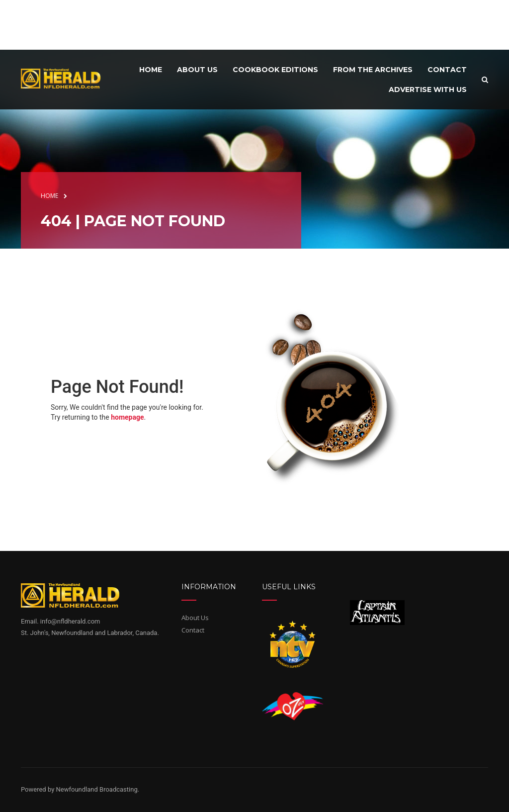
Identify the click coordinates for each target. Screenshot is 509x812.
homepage (127, 417)
